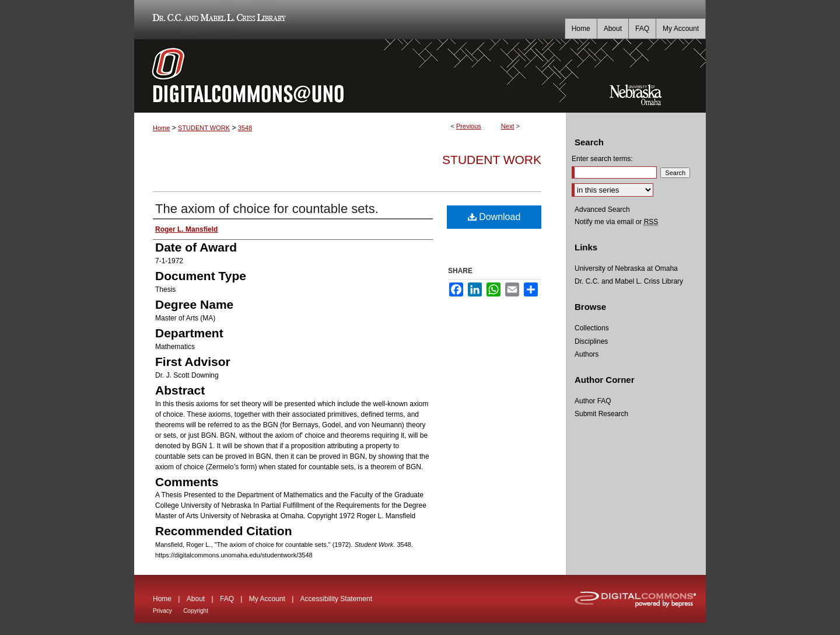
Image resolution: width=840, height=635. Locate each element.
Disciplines (591, 341)
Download (494, 217)
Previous (469, 126)
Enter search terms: (602, 159)
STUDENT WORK (204, 128)
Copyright (196, 611)
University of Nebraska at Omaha (626, 268)
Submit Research (601, 414)
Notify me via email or (616, 222)
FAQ (227, 599)
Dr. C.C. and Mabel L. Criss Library (217, 20)
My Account (267, 599)
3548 (245, 128)
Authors (587, 354)
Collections (592, 328)
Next (508, 126)
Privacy (162, 611)
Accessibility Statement (336, 599)
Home (161, 128)
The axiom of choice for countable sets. (267, 209)
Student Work (492, 160)
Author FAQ (593, 401)
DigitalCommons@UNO (350, 76)
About (196, 599)
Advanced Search (602, 210)
